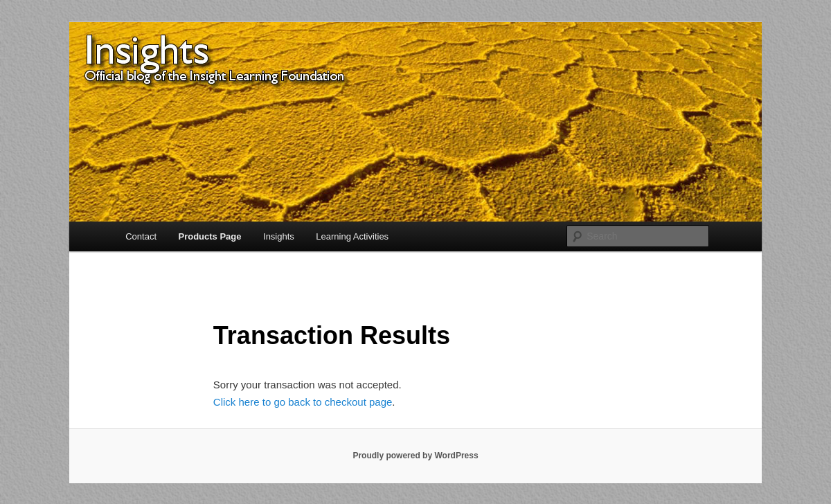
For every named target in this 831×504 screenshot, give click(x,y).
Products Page (210, 236)
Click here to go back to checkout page (303, 402)
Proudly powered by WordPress (415, 456)
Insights (279, 236)
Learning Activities (352, 236)
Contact (141, 236)
